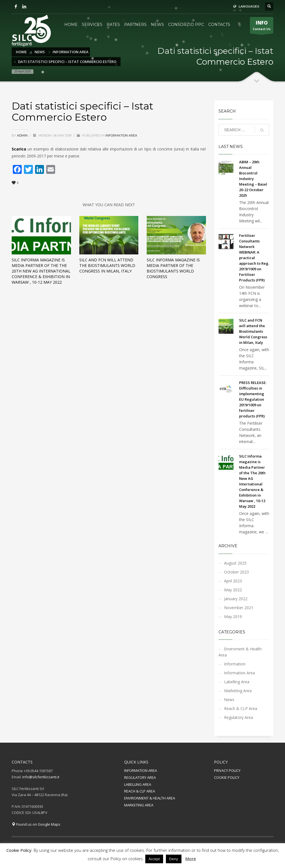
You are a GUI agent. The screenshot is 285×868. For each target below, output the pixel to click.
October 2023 (236, 572)
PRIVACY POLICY (227, 770)
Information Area (121, 135)
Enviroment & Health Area (240, 652)
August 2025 (235, 563)
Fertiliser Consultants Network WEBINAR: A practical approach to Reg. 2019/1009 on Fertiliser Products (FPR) (254, 258)
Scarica (19, 149)
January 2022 (236, 599)
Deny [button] (174, 859)
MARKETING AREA (139, 805)
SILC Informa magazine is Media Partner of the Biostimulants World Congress (173, 268)
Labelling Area (237, 682)
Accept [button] (154, 859)
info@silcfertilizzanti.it (41, 777)
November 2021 (239, 608)
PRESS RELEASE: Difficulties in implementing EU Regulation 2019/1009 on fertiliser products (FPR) (253, 399)
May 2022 (233, 590)
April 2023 (233, 581)
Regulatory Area (239, 717)
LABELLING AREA (138, 784)
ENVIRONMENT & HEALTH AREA (150, 798)
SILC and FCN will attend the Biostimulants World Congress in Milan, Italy (107, 265)
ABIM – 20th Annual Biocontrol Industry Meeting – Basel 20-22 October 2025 (253, 179)
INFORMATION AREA (141, 770)
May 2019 (233, 617)
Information (235, 664)
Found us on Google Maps (36, 824)
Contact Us (262, 26)
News (229, 700)
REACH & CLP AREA (140, 791)
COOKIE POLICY (227, 777)
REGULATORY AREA (140, 777)
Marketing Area (238, 691)
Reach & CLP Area (241, 708)
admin (23, 135)
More (191, 859)
